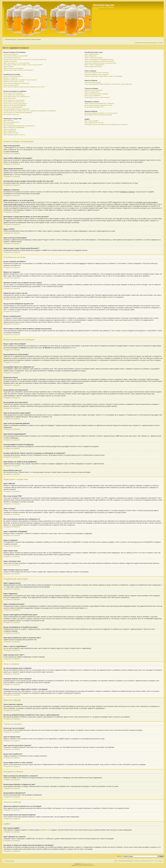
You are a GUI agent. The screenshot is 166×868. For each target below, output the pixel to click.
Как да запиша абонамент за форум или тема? (98, 105)
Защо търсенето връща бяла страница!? (97, 94)
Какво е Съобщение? (10, 129)
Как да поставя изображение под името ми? (16, 83)
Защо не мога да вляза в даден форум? (15, 104)
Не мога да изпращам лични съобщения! (97, 73)
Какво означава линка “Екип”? (93, 67)
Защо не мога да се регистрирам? (13, 68)
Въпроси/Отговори (142, 43)
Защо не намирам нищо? (92, 92)
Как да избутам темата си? (11, 114)
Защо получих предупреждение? (13, 107)
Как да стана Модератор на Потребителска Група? (99, 61)
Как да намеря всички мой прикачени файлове (98, 115)
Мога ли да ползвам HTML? (12, 122)
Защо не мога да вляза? (11, 54)
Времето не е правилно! (11, 78)
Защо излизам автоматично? (12, 58)
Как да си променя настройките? (13, 76)
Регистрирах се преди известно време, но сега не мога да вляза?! (23, 65)
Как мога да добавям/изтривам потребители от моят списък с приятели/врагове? (108, 84)
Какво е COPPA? (8, 67)
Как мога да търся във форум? (94, 90)
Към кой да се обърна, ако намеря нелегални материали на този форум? (106, 125)
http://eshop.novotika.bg (83, 865)
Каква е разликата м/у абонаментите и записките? (99, 103)
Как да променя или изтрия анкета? (14, 100)
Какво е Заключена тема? (11, 133)
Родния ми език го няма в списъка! (14, 82)
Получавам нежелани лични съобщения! (97, 74)
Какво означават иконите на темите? (14, 135)
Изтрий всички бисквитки (126, 861)
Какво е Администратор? (92, 54)
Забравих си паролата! (10, 61)
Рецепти (92, 865)
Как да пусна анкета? (10, 98)
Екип (116, 861)
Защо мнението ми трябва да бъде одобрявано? (18, 112)
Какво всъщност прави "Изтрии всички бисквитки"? (18, 70)
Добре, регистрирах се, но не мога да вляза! (17, 63)
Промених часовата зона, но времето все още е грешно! (20, 80)
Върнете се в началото (13, 153)
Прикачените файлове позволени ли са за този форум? (101, 113)
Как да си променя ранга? (11, 85)
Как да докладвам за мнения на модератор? (17, 109)
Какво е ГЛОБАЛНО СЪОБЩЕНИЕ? (14, 128)
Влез (161, 43)
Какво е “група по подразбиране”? (95, 65)
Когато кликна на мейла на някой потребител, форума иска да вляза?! (24, 87)
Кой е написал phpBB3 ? (92, 121)
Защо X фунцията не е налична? (94, 123)
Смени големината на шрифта (161, 39)
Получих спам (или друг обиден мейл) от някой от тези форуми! (103, 76)
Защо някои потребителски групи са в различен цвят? (100, 63)
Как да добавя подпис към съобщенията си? (17, 97)
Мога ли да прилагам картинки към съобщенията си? (19, 126)
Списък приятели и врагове (93, 82)
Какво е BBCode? (9, 120)
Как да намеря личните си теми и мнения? (97, 97)
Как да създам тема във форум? (13, 93)
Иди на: (119, 856)
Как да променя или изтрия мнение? (14, 95)
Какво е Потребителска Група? (94, 58)
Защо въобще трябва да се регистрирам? (16, 56)
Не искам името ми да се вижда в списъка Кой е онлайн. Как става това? (25, 59)
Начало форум (36, 39)
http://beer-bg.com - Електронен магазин (18, 39)
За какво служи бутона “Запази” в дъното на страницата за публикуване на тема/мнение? (30, 111)
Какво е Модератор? (91, 56)
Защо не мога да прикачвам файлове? (15, 105)
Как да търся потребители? (93, 95)
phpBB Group (45, 830)
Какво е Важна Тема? (10, 131)
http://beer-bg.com (87, 864)
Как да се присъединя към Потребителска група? (99, 59)
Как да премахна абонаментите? (94, 107)
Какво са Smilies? (9, 124)
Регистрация (153, 43)
